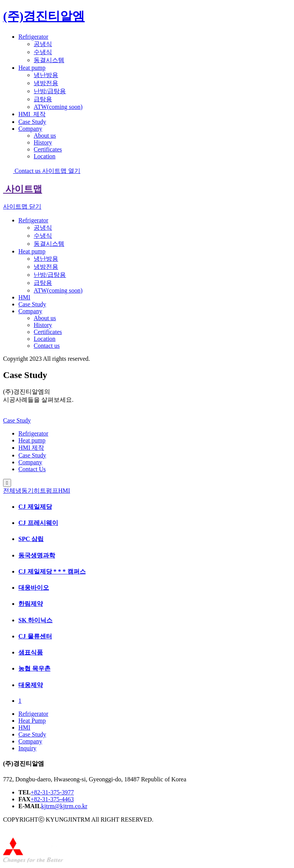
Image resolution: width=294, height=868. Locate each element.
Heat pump (32, 68)
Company (30, 129)
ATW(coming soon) (58, 107)
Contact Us (32, 469)
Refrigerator (33, 37)
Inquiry (27, 748)
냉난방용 (46, 75)
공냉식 (43, 44)
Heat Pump (32, 721)
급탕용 (43, 99)
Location (45, 156)
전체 (9, 491)
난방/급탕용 (50, 91)
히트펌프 (46, 491)
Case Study (32, 122)
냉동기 (24, 491)
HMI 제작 (31, 448)
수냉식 (43, 52)
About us (45, 136)
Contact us (23, 171)
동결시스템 (49, 60)
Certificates (48, 149)
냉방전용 (46, 83)
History (43, 142)
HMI (32, 114)
